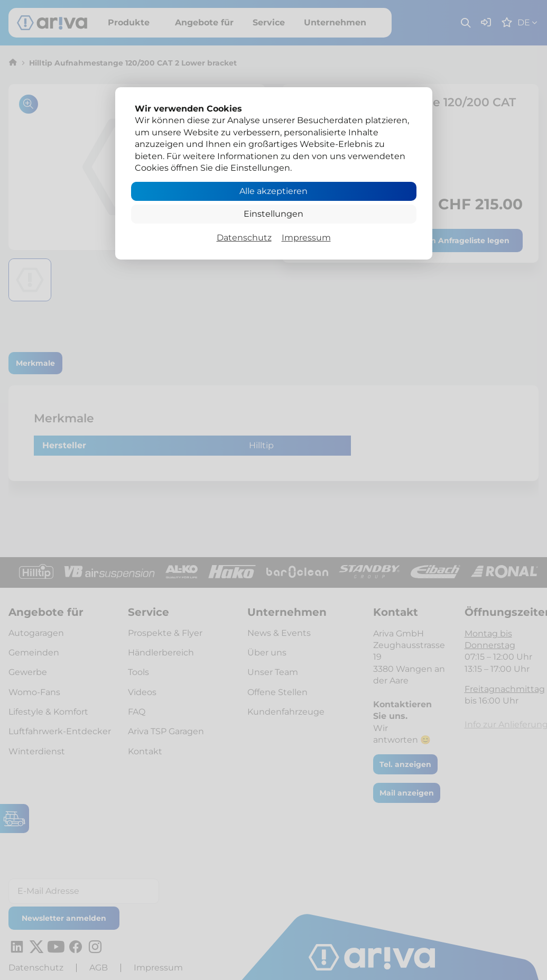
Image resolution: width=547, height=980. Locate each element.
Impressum (306, 238)
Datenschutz (244, 238)
